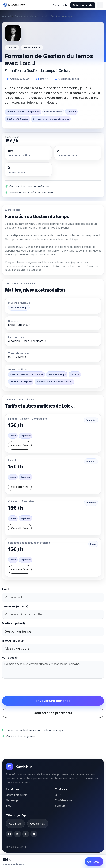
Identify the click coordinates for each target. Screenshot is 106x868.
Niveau (13, 641)
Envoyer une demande (53, 701)
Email (5, 589)
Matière (13, 623)
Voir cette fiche (20, 445)
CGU (58, 795)
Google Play (38, 824)
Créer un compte (83, 5)
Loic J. (43, 16)
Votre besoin (10, 658)
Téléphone (15, 606)
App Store (15, 824)
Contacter (94, 862)
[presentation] (26, 687)
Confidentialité (63, 800)
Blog (9, 806)
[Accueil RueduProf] (15, 5)
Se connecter (61, 5)
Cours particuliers (25, 16)
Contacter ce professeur (53, 713)
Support (60, 806)
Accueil (6, 16)
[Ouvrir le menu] (100, 5)
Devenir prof (14, 800)
